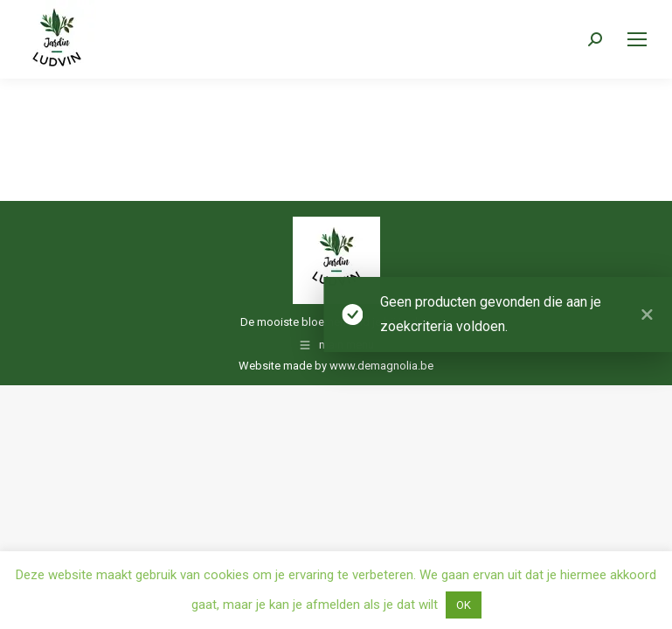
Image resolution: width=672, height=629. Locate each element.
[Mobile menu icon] (637, 39)
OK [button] (464, 605)
